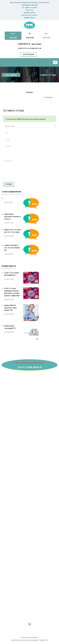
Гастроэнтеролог (10, 415)
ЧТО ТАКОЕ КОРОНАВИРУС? (14, 519)
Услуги (6, 478)
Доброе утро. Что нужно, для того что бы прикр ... (13, 231)
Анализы (7, 384)
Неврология (8, 403)
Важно (6, 502)
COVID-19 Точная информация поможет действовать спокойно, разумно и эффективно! (12, 292)
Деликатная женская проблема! (15, 533)
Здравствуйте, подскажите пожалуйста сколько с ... (12, 217)
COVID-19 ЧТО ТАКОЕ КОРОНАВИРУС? (11, 274)
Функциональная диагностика (14, 461)
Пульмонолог (9, 442)
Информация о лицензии (30, 5)
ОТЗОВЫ (52, 75)
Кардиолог (8, 419)
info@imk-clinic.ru (29, 13)
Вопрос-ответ (9, 490)
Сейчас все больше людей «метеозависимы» (20, 541)
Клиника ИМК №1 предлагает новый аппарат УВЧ (10, 308)
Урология (7, 392)
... (5, 199)
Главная (44, 75)
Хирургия (7, 407)
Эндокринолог (9, 411)
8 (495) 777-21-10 (24, 48)
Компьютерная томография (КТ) (10, 327)
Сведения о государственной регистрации (19, 578)
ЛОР (6, 423)
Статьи (6, 498)
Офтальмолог (9, 426)
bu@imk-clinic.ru (30, 18)
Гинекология (8, 388)
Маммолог (8, 430)
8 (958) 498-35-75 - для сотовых (29, 44)
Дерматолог (8, 438)
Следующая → (49, 97)
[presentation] (21, 155)
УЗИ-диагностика (10, 395)
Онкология (8, 399)
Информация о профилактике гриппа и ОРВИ (19, 515)
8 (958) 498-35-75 (34, 367)
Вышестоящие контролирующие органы (18, 581)
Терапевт (7, 446)
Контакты (7, 475)
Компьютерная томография (13, 457)
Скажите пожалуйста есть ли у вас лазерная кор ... (12, 248)
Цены (6, 482)
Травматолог (9, 453)
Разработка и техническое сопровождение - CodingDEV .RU (29, 640)
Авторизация (29, 54)
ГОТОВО (9, 184)
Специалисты (9, 486)
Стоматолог (8, 450)
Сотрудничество (10, 505)
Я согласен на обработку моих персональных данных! (26, 119)
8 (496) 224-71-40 (36, 48)
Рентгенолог (9, 434)
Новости (7, 494)
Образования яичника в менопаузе (16, 537)
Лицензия (8, 574)
